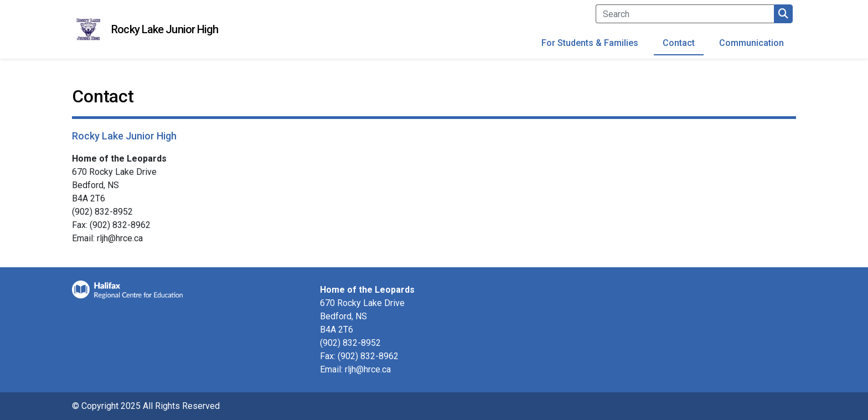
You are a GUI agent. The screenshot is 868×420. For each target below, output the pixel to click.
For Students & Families (590, 43)
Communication (751, 43)
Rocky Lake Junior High (165, 29)
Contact (679, 43)
